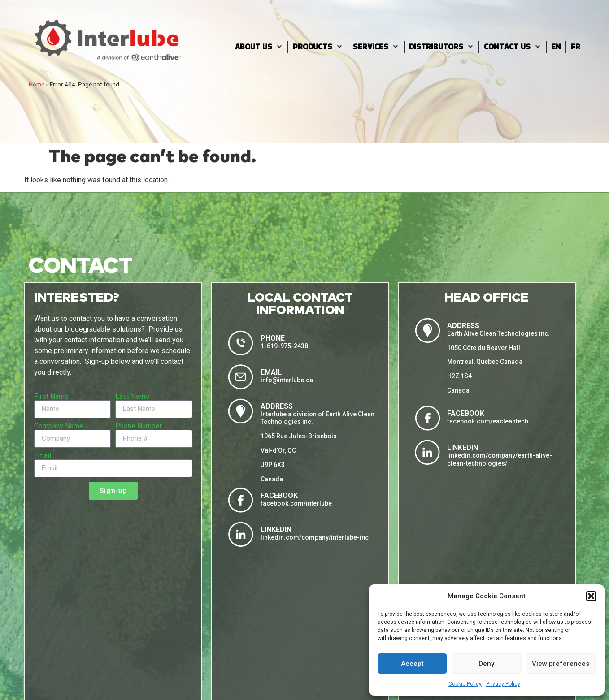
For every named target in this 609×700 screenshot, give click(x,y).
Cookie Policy (465, 684)
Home (37, 84)
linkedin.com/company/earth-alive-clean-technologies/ (500, 459)
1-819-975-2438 (284, 346)
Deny (486, 664)
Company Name (59, 426)
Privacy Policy (503, 684)
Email (43, 456)
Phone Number (139, 426)
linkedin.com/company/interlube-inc (315, 537)
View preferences (561, 664)
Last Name (132, 397)
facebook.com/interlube (296, 503)
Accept (412, 664)
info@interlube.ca (287, 380)
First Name (51, 397)
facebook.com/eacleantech (488, 421)
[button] (591, 596)
